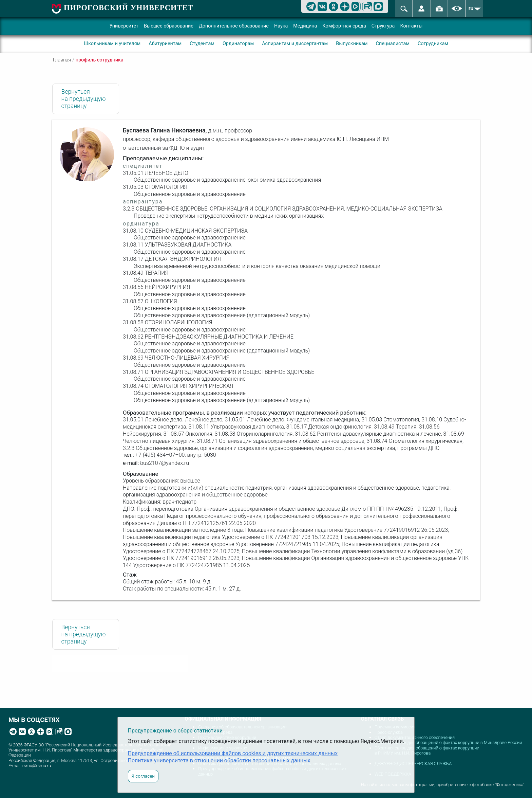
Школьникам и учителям (112, 44)
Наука (281, 26)
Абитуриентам (165, 44)
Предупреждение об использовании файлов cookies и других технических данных (233, 753)
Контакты (411, 26)
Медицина (305, 26)
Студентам (202, 44)
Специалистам (393, 44)
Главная (62, 60)
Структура (383, 26)
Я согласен (143, 776)
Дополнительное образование (234, 26)
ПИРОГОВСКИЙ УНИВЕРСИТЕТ (128, 8)
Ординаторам (238, 44)
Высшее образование (169, 26)
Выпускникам (352, 44)
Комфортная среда (344, 26)
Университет (124, 26)
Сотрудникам (433, 44)
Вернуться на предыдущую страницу (84, 99)
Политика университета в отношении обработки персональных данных (219, 760)
